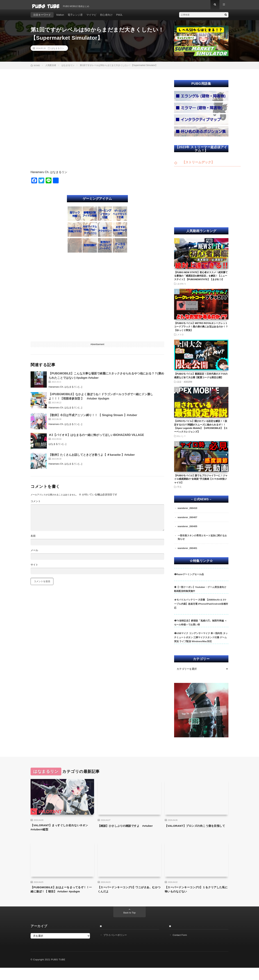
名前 (33, 539)
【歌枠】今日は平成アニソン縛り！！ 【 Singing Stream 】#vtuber (93, 418)
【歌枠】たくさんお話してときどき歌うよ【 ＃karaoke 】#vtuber (92, 458)
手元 (179, 490)
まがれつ (181, 287)
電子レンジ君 (75, 18)
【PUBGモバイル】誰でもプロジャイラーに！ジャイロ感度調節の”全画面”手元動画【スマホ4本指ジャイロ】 (201, 482)
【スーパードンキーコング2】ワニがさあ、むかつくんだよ (127, 896)
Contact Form (180, 947)
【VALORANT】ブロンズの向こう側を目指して (196, 833)
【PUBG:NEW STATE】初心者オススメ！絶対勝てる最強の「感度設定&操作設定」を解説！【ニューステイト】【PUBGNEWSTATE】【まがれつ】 (201, 279)
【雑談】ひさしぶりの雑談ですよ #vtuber (124, 833)
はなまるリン (58, 51)
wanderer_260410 (188, 512)
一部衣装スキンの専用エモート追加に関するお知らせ (203, 542)
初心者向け (106, 18)
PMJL (119, 18)
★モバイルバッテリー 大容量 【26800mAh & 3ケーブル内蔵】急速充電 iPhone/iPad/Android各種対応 (201, 609)
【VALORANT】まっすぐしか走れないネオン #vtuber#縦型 (61, 833)
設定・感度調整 (185, 385)
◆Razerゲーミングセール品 (189, 579)
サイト (34, 568)
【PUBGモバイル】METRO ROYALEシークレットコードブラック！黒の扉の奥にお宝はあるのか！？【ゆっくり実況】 (201, 330)
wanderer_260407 (188, 521)
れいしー (181, 439)
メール (34, 553)
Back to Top (130, 925)
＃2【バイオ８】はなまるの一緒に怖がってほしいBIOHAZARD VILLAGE (96, 438)
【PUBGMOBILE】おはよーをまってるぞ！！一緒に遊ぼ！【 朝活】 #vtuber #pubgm (60, 899)
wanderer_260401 (188, 553)
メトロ (180, 338)
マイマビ (91, 18)
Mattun (60, 18)
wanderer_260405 (188, 530)
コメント (36, 504)
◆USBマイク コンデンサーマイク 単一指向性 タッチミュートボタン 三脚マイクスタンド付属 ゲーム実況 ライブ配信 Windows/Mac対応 (201, 642)
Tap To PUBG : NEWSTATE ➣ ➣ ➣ (201, 717)
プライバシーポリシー (116, 947)
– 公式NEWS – (201, 503)
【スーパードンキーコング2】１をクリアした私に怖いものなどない (196, 896)
